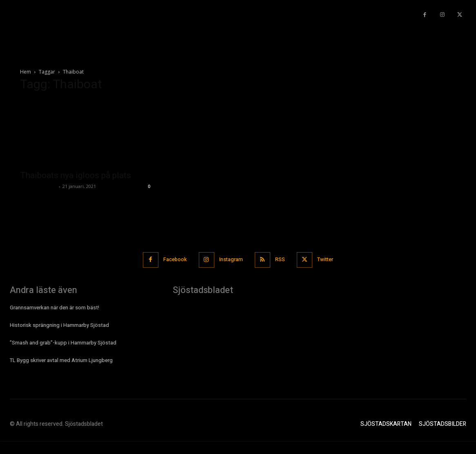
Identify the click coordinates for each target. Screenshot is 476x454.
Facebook (174, 260)
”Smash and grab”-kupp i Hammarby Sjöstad (63, 342)
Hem (26, 72)
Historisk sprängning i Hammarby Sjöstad (59, 325)
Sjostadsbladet (38, 186)
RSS (281, 260)
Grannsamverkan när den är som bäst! (54, 307)
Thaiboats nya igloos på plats (76, 175)
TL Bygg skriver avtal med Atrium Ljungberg (61, 360)
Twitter (327, 260)
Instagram (231, 260)
